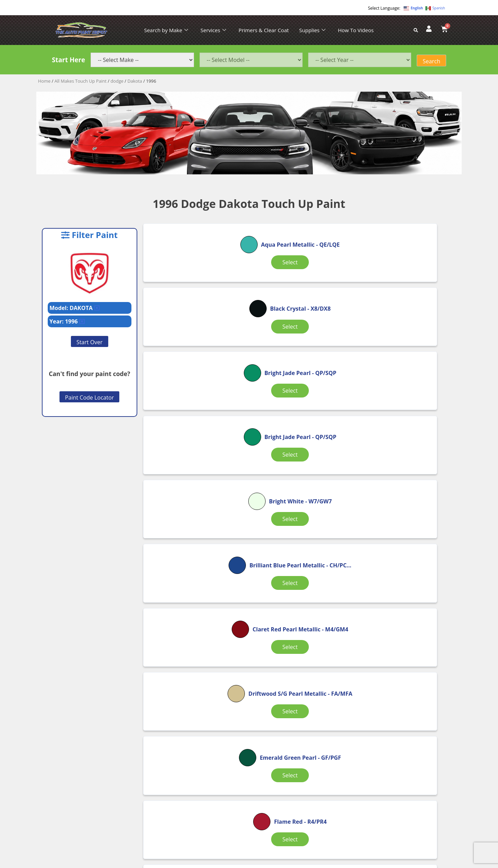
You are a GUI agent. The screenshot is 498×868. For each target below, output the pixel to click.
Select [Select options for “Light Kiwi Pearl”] (404, 553)
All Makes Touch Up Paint (81, 81)
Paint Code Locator (89, 398)
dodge (117, 81)
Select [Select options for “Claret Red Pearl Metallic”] (195, 468)
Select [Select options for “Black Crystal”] (299, 285)
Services (213, 30)
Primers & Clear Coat (264, 30)
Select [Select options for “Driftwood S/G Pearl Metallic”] (299, 468)
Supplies (312, 30)
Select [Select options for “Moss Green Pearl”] (299, 643)
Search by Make (166, 30)
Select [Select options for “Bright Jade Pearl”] (404, 285)
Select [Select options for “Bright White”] (299, 374)
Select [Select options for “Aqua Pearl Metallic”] (195, 289)
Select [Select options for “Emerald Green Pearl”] (404, 468)
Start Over (90, 342)
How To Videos (356, 30)
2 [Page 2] (301, 679)
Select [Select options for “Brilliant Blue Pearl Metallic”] (404, 378)
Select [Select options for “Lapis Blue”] (299, 547)
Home (44, 81)
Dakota (135, 81)
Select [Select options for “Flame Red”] (195, 547)
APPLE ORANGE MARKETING (335, 862)
